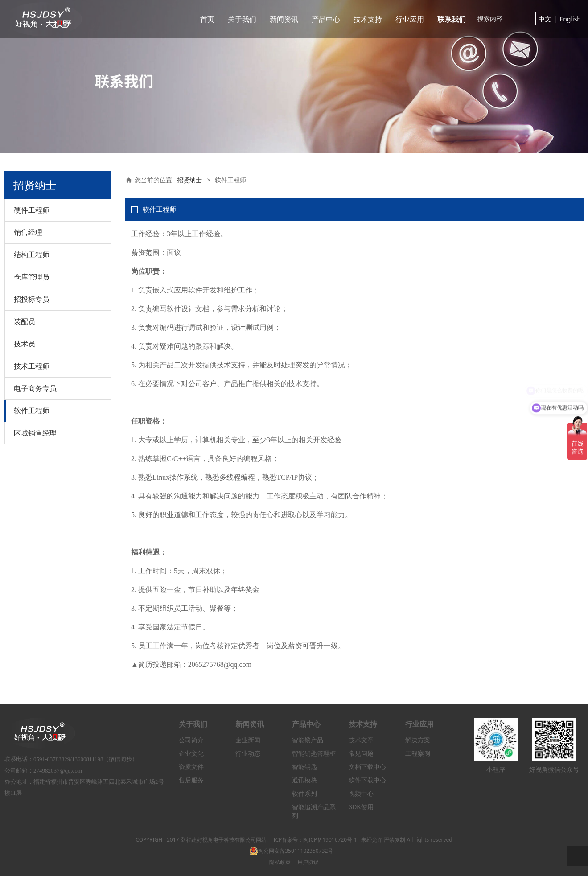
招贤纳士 (189, 180)
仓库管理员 (32, 277)
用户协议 (308, 862)
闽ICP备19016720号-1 (330, 840)
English (570, 19)
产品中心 (326, 19)
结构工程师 (32, 255)
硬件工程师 (32, 210)
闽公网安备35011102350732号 (291, 851)
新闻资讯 (284, 19)
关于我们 (242, 19)
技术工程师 (32, 366)
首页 (207, 19)
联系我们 (452, 19)
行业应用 (410, 19)
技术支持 (368, 19)
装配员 (25, 321)
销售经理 (28, 232)
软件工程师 (32, 411)
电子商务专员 (35, 388)
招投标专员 (32, 299)
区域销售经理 (35, 433)
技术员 (25, 344)
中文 (545, 19)
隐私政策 (280, 862)
